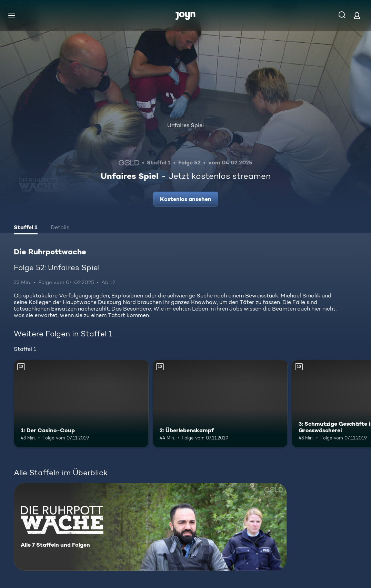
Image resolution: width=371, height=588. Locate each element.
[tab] (26, 228)
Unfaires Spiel (186, 125)
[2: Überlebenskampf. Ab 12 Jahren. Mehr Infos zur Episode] (220, 404)
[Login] (357, 15)
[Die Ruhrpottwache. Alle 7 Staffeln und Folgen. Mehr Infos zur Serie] (150, 527)
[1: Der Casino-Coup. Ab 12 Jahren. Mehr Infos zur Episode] (81, 404)
